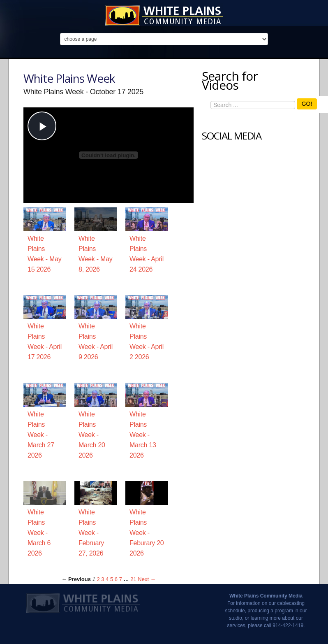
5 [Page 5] (112, 579)
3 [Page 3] (103, 579)
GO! (307, 104)
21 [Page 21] (133, 579)
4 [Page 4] (107, 579)
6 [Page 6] (116, 579)
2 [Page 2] (98, 579)
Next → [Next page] (147, 579)
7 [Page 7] (121, 579)
